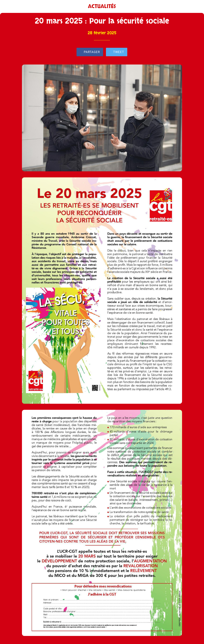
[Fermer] (6, 6)
